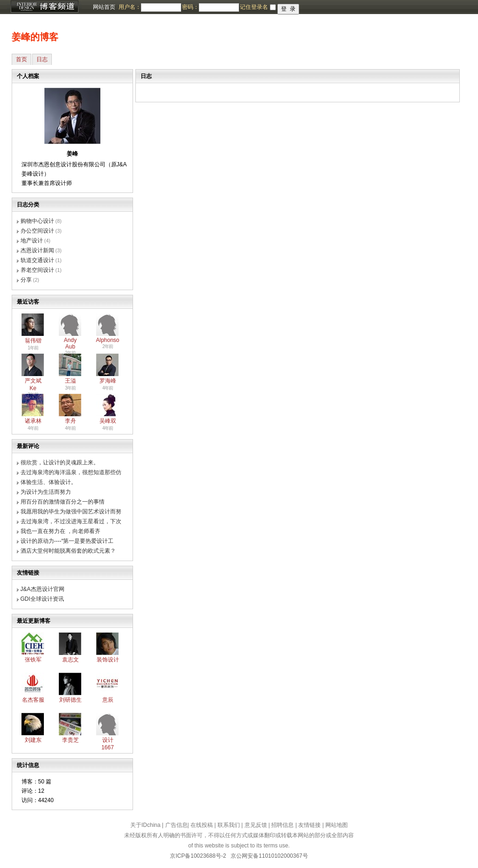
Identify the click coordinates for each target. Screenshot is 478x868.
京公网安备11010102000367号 (269, 856)
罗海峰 (108, 381)
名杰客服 (33, 700)
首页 (21, 59)
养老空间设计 (37, 270)
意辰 (108, 700)
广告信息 (176, 825)
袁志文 (70, 660)
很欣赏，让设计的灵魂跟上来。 (60, 462)
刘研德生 (70, 700)
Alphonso (108, 340)
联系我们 (229, 825)
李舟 (70, 421)
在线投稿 (202, 825)
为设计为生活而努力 (46, 492)
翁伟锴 (33, 341)
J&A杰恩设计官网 (42, 589)
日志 (42, 59)
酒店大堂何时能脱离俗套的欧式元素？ (68, 551)
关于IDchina (145, 825)
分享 (26, 280)
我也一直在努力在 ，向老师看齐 (60, 531)
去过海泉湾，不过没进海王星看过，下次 (71, 521)
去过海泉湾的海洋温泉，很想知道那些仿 (71, 472)
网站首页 (104, 7)
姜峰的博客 (35, 37)
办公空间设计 (37, 231)
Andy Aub (70, 343)
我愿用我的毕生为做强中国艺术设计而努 (71, 512)
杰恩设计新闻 (37, 250)
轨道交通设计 (37, 260)
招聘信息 (282, 825)
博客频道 (44, 7)
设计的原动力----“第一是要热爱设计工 (67, 541)
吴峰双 (108, 421)
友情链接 (309, 825)
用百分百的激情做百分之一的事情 (63, 502)
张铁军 (33, 660)
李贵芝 (70, 740)
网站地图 (337, 825)
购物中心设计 (37, 221)
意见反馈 (256, 825)
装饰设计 (108, 660)
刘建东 (33, 740)
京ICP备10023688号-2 (198, 856)
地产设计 (32, 241)
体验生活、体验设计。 (49, 482)
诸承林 (33, 421)
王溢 (70, 381)
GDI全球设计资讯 (42, 599)
